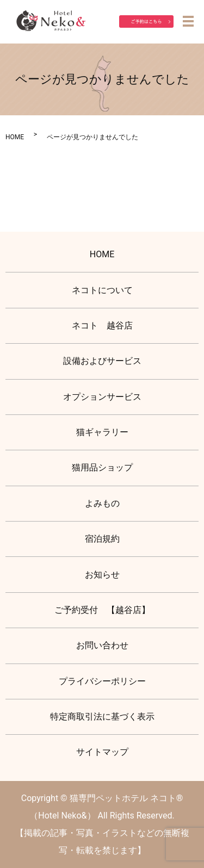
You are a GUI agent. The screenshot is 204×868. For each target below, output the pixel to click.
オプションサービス (102, 397)
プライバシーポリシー (102, 681)
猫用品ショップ (102, 467)
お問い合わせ (102, 645)
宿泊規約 (102, 539)
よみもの (102, 503)
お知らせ (102, 575)
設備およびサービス (102, 361)
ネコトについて (102, 290)
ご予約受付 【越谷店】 (102, 610)
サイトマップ (102, 752)
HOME (15, 137)
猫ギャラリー (102, 432)
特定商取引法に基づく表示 (102, 717)
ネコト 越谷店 (102, 325)
